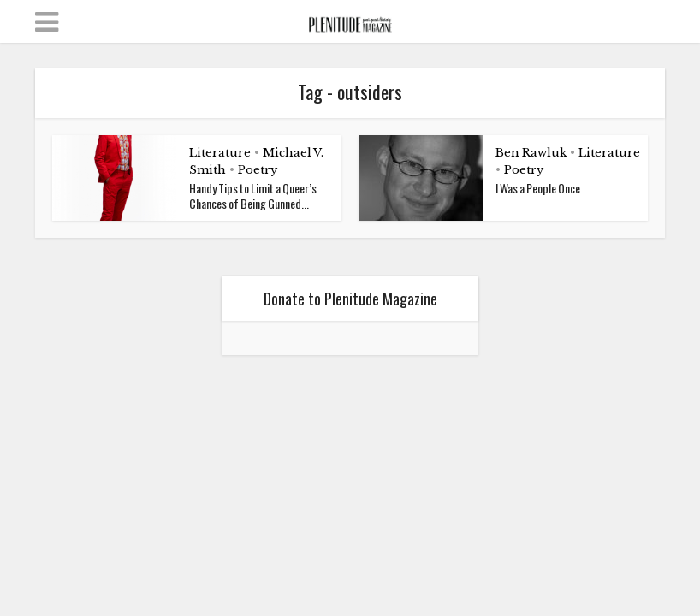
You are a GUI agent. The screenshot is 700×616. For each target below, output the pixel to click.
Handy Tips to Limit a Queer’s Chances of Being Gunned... (253, 195)
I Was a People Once (538, 188)
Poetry (258, 170)
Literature (220, 153)
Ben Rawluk (531, 153)
